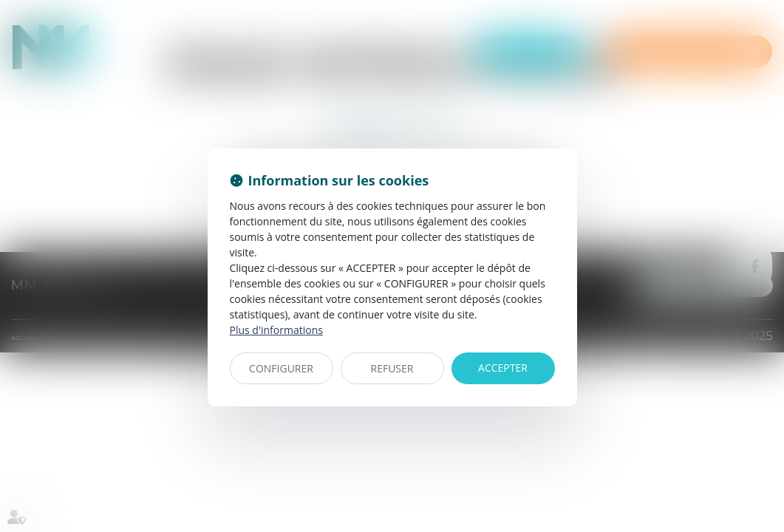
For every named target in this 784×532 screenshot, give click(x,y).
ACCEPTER (503, 368)
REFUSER (392, 368)
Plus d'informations (276, 330)
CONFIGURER (281, 368)
